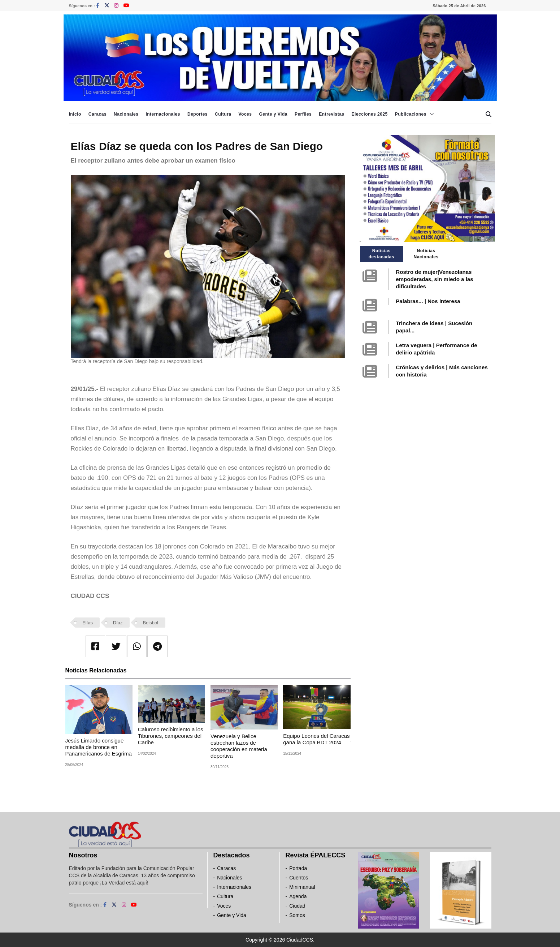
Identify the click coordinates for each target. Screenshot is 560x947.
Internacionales (163, 114)
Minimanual (302, 887)
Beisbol (150, 623)
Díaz (118, 623)
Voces (245, 114)
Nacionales (126, 114)
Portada (298, 868)
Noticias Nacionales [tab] (426, 254)
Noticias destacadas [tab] (381, 254)
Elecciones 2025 (370, 114)
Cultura (223, 114)
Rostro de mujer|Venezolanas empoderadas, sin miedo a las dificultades (434, 279)
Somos (297, 915)
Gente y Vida (273, 114)
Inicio (75, 114)
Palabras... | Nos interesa (428, 301)
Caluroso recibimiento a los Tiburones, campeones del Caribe (171, 736)
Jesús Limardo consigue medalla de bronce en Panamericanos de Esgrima (99, 747)
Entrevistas (331, 114)
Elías (88, 623)
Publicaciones (411, 114)
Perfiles (303, 114)
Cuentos (299, 878)
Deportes (197, 114)
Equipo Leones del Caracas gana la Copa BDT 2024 (316, 739)
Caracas (97, 114)
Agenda (298, 896)
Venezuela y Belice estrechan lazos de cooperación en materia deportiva (239, 746)
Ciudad (297, 906)
